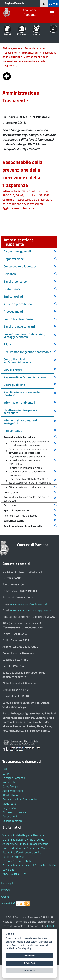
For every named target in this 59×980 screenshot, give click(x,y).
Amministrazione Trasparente (19, 799)
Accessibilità (8, 903)
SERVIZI (53, 4)
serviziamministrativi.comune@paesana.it (31, 610)
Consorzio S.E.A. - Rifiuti (17, 861)
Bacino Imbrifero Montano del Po (22, 852)
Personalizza (30, 970)
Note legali (7, 883)
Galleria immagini (12, 821)
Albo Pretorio (10, 795)
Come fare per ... (12, 786)
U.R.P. (6, 774)
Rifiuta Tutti (29, 963)
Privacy (6, 890)
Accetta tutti (29, 956)
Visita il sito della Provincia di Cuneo (23, 840)
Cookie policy (25, 948)
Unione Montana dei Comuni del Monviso (27, 848)
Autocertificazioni (13, 791)
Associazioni (10, 816)
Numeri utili (9, 782)
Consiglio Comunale (14, 778)
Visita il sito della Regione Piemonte (23, 835)
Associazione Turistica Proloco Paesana (25, 844)
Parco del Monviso (13, 857)
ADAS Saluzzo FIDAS (15, 874)
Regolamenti (10, 808)
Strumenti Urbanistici (15, 812)
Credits (5, 897)
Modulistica (9, 804)
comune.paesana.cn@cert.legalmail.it (29, 604)
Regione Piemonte (15, 3)
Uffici (6, 769)
